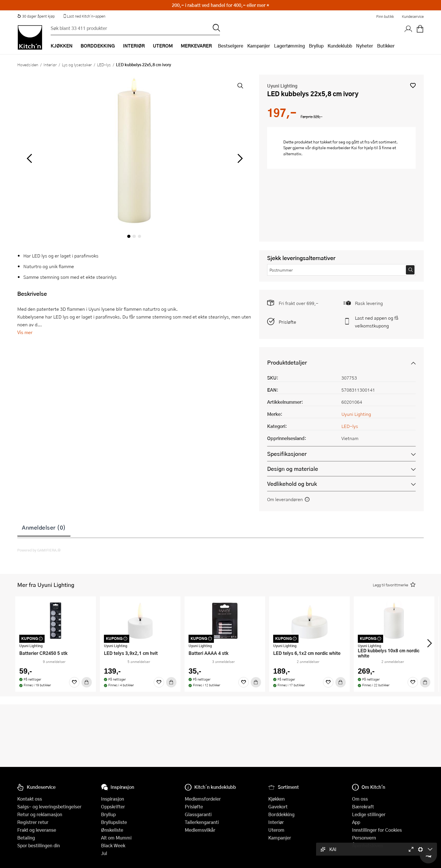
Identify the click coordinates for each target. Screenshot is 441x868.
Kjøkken (276, 799)
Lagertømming (289, 46)
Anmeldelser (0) (44, 527)
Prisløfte (287, 322)
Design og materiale (293, 469)
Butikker (386, 46)
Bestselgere (231, 46)
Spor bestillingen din (39, 845)
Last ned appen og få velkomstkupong (377, 322)
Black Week (113, 845)
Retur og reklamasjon (40, 814)
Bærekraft (363, 807)
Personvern (364, 838)
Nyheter (365, 46)
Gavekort (278, 807)
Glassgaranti (198, 814)
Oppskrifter (113, 807)
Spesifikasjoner (287, 454)
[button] (413, 85)
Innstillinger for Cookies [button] (377, 830)
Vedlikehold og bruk (292, 484)
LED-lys (104, 65)
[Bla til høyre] (239, 158)
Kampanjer (259, 46)
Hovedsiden (28, 65)
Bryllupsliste (114, 822)
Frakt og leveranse (37, 830)
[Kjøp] (87, 682)
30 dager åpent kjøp (36, 16)
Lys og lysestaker (77, 65)
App (356, 822)
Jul (104, 853)
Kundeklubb (340, 46)
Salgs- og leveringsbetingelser (49, 807)
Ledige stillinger (369, 814)
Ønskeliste (112, 830)
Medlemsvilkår (200, 830)
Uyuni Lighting (282, 86)
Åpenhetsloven (368, 845)
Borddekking (281, 814)
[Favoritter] (74, 682)
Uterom (276, 830)
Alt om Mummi (116, 838)
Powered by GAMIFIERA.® (39, 550)
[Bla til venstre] (29, 158)
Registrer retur (33, 822)
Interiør (50, 65)
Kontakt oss (30, 799)
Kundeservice (413, 16)
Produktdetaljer (287, 362)
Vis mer (25, 332)
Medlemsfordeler (203, 799)
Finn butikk (385, 16)
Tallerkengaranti (202, 822)
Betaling (26, 838)
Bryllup (316, 46)
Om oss (360, 799)
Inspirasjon (113, 799)
